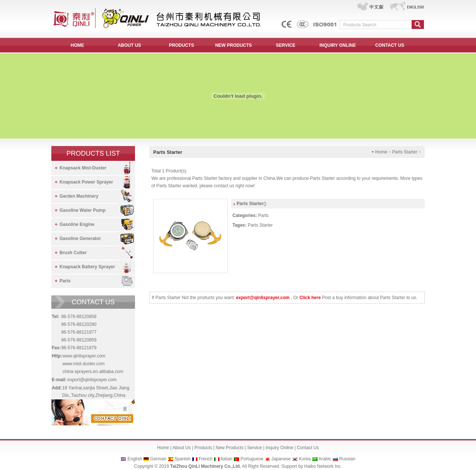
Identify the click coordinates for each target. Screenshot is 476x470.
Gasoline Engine (77, 224)
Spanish (182, 459)
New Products (230, 448)
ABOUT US (130, 45)
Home (163, 448)
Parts (65, 281)
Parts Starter (260, 225)
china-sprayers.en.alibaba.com (93, 372)
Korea (305, 459)
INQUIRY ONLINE (338, 45)
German (158, 459)
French (205, 459)
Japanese (281, 459)
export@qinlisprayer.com (92, 380)
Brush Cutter (73, 253)
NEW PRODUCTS (234, 45)
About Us (182, 448)
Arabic (325, 459)
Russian (347, 459)
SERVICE (286, 45)
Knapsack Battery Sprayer (87, 267)
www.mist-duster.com (83, 364)
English (135, 459)
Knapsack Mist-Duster (83, 168)
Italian (226, 459)
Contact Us (308, 448)
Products (203, 448)
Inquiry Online (279, 448)
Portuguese (252, 459)
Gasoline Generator (80, 239)
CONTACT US (390, 45)
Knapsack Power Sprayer (86, 182)
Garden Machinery (79, 196)
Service (254, 448)
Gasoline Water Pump (83, 210)
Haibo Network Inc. (323, 466)
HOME (77, 45)
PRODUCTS (181, 45)
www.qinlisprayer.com (84, 356)
